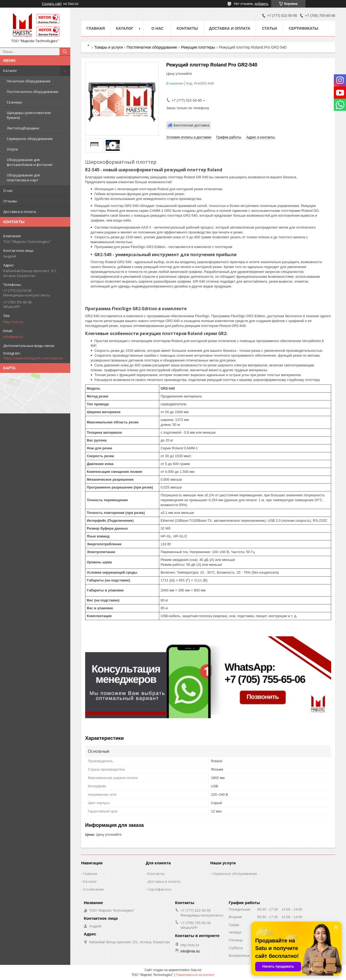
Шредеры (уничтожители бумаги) (29, 115)
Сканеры (14, 102)
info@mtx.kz (13, 337)
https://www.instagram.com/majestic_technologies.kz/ (35, 358)
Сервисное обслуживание (235, 874)
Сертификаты (303, 28)
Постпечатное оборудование (33, 92)
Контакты (187, 28)
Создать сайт (52, 4)
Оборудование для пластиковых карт (23, 178)
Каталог (10, 71)
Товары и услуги (108, 47)
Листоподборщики (23, 128)
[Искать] (65, 52)
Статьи (270, 28)
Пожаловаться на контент (195, 975)
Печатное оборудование (29, 81)
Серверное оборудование (30, 139)
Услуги (12, 149)
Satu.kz (196, 970)
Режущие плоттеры (198, 47)
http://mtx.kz (14, 322)
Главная (96, 28)
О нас (8, 190)
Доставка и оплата (20, 212)
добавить (261, 4)
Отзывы (10, 201)
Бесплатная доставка (192, 125)
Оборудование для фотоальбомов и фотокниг (30, 162)
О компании (93, 889)
